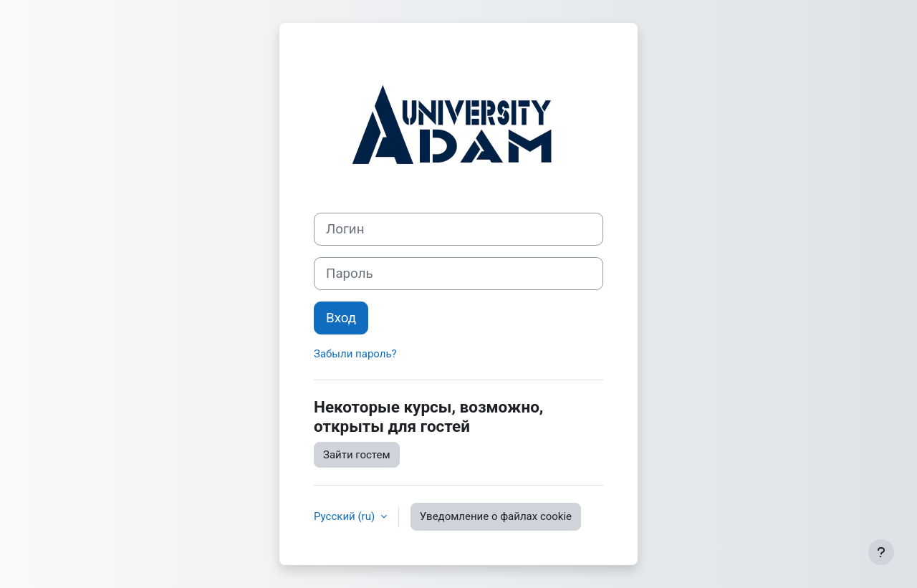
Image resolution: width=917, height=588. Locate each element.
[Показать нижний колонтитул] (881, 552)
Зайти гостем (357, 455)
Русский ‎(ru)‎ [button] (346, 516)
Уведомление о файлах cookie (496, 516)
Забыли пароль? (355, 354)
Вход (341, 318)
